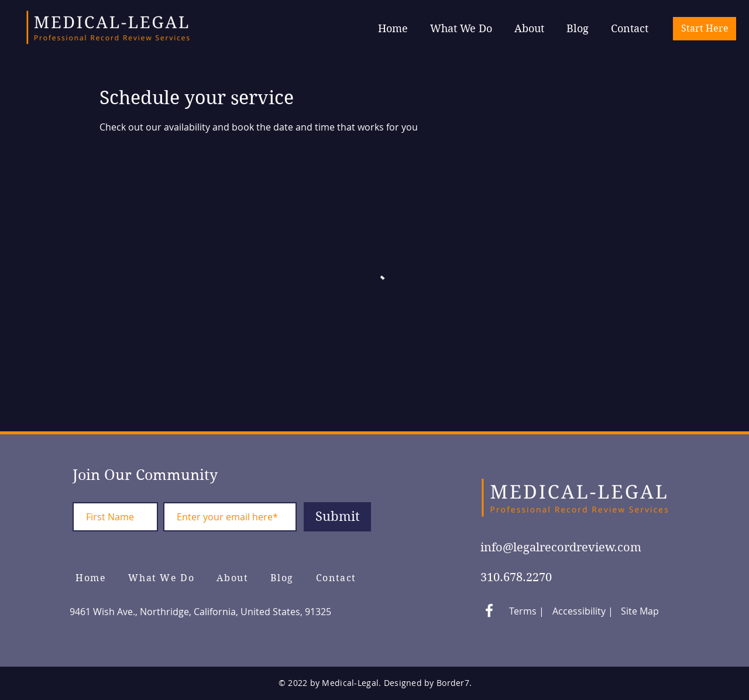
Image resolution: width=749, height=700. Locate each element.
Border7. (454, 683)
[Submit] (337, 517)
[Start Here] (705, 29)
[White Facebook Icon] (489, 610)
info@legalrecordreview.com (561, 548)
